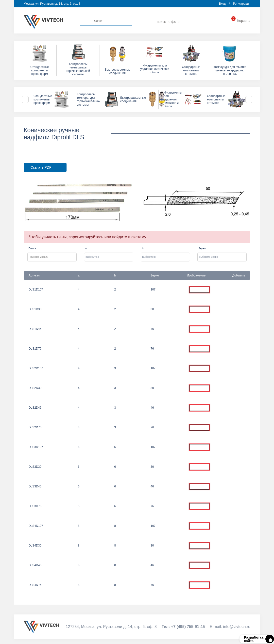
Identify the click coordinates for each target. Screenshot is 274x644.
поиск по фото (168, 22)
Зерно (202, 249)
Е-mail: (230, 627)
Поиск (32, 249)
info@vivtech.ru (195, 22)
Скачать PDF (41, 167)
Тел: (183, 627)
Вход (222, 4)
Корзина (241, 21)
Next (249, 99)
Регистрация (242, 4)
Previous (25, 99)
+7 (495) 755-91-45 (214, 22)
